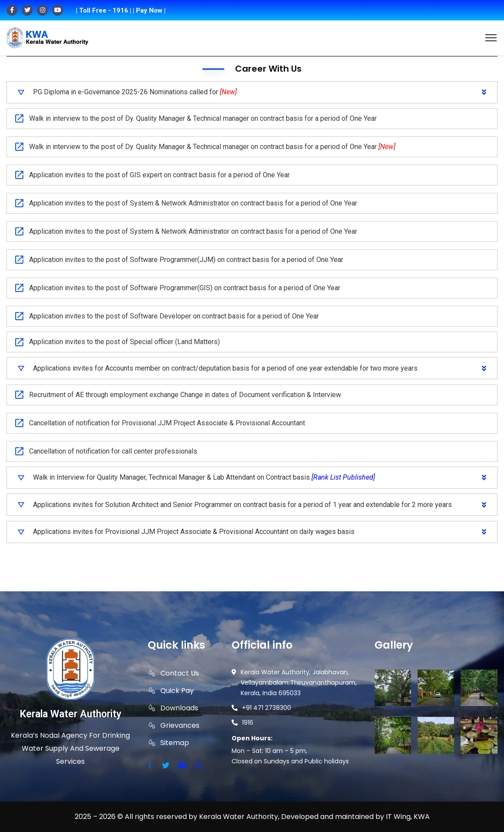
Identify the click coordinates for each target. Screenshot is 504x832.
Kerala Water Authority (70, 714)
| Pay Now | (149, 10)
